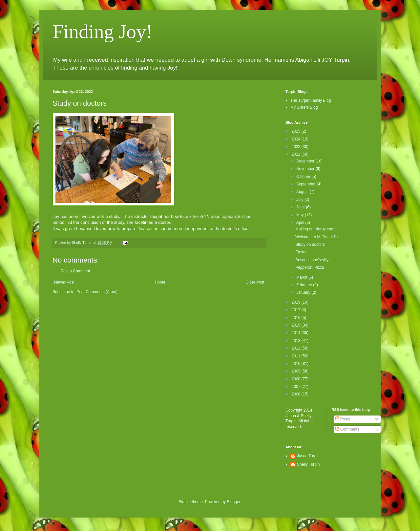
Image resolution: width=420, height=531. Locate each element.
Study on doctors (310, 244)
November (306, 169)
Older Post (255, 282)
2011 (297, 356)
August (303, 192)
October (304, 177)
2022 (297, 154)
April (301, 223)
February (305, 285)
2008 (297, 379)
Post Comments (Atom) (97, 292)
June (301, 207)
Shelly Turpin (308, 464)
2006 (297, 394)
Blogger (233, 502)
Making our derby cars (315, 229)
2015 (297, 325)
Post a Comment (75, 271)
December (306, 161)
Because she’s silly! (313, 260)
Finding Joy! (103, 32)
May (301, 215)
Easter (301, 252)
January (304, 292)
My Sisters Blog (304, 107)
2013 (297, 341)
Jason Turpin (308, 456)
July (300, 200)
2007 (297, 387)
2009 (297, 371)
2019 (297, 302)
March (302, 277)
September (306, 184)
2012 (297, 348)
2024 (297, 139)
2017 (297, 310)
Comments (347, 429)
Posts (343, 419)
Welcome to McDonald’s (316, 237)
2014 (297, 333)
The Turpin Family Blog (311, 100)
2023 (297, 147)
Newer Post (64, 282)
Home (160, 282)
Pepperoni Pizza (310, 267)
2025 (297, 131)
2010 (297, 364)
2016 (297, 318)
